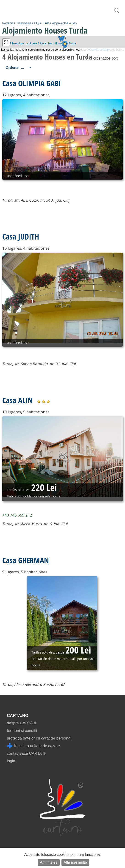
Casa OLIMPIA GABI (32, 83)
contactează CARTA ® (26, 753)
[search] (117, 13)
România (8, 23)
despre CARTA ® (22, 723)
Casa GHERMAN (26, 560)
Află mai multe (75, 862)
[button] (61, 37)
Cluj (37, 23)
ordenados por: (106, 58)
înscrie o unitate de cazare (33, 746)
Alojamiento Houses (65, 23)
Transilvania (24, 23)
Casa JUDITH (21, 237)
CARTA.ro (18, 716)
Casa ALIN (17, 400)
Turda (46, 23)
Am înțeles (49, 862)
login (11, 761)
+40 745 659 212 (17, 515)
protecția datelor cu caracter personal (39, 738)
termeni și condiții (22, 731)
